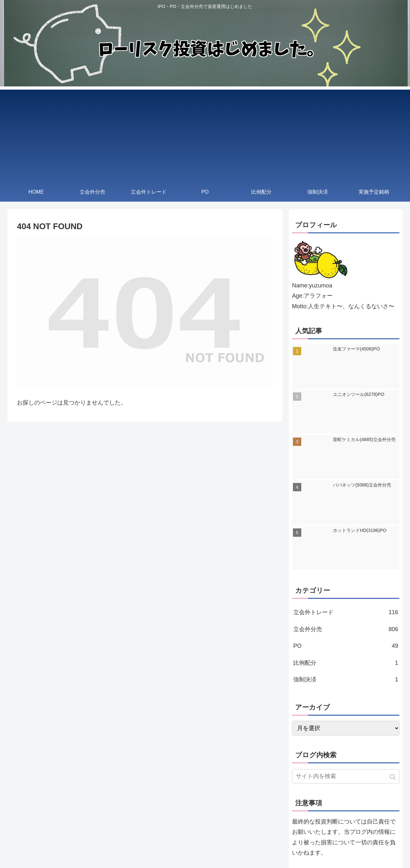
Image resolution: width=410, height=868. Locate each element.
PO (346, 646)
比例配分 (346, 663)
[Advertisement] (205, 134)
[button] (393, 777)
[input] (346, 776)
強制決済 (346, 679)
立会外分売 (346, 629)
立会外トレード (346, 612)
